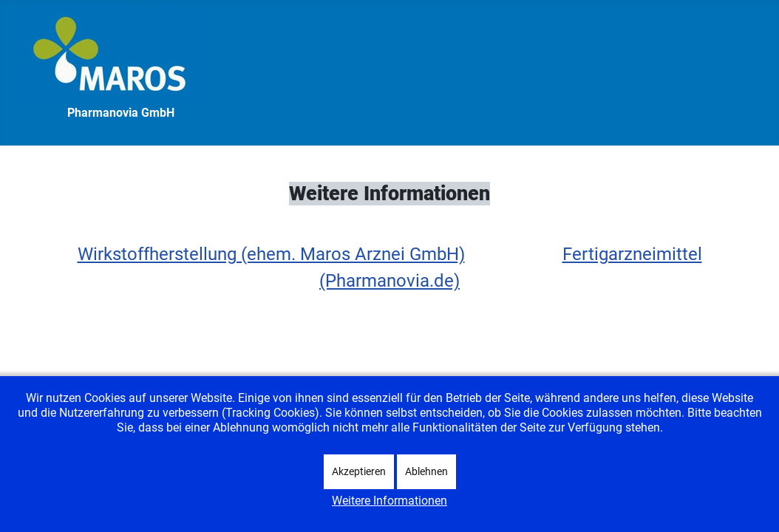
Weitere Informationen (389, 501)
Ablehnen (426, 471)
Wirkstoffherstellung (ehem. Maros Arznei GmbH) (271, 254)
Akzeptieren (359, 471)
